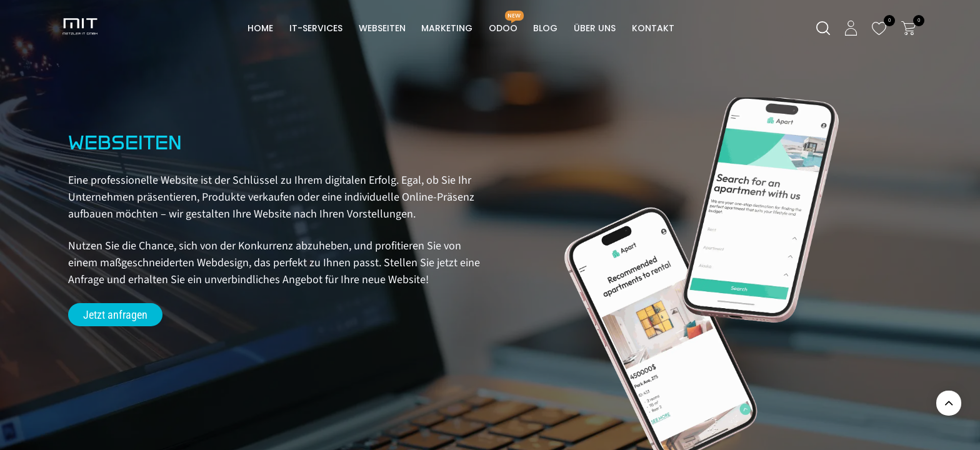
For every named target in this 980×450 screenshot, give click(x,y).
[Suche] (823, 28)
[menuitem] (261, 28)
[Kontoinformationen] (851, 28)
